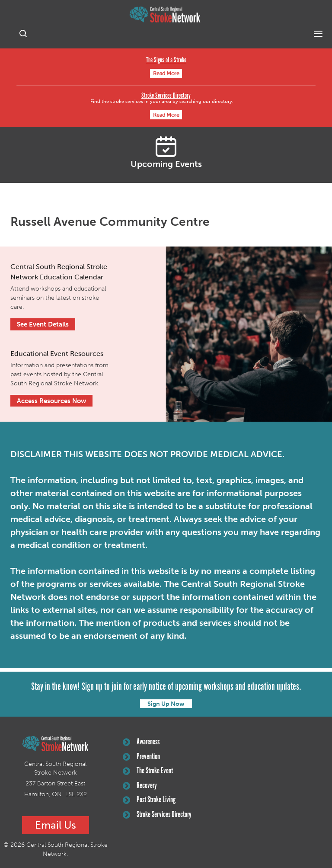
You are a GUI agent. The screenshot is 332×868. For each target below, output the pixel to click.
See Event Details (43, 324)
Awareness (141, 742)
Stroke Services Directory (166, 96)
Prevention (141, 757)
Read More (166, 73)
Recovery (140, 786)
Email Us (56, 825)
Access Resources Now (51, 401)
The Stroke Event (148, 771)
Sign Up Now (166, 704)
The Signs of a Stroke (166, 60)
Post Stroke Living (149, 800)
